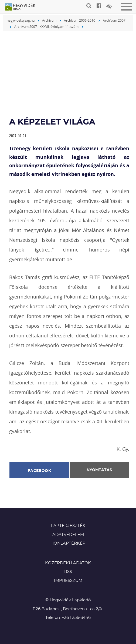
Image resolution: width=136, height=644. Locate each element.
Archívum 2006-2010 (80, 20)
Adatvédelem (68, 535)
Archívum (49, 20)
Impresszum (68, 581)
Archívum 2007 (114, 20)
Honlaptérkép (68, 543)
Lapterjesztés (68, 526)
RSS (68, 572)
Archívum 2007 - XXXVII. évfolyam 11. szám (46, 26)
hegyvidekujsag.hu (21, 20)
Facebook (39, 471)
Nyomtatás (99, 470)
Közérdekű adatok (68, 563)
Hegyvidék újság (23, 7)
